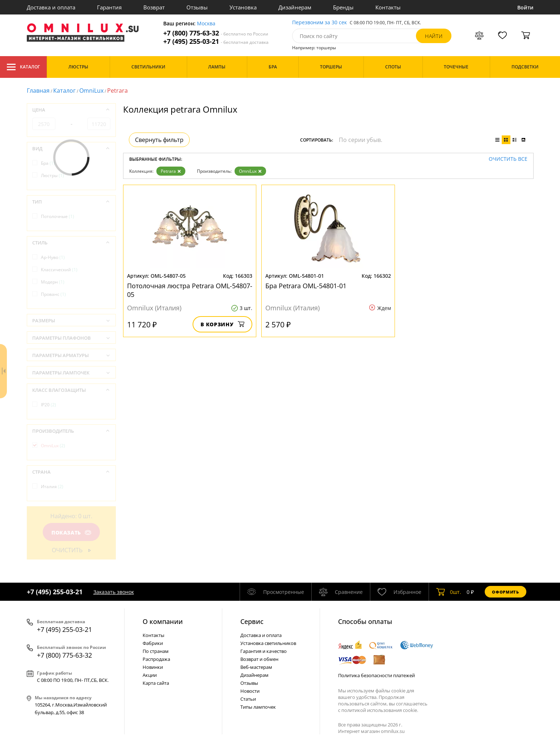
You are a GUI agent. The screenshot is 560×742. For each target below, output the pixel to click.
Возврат (154, 7)
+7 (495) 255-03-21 (216, 41)
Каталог (23, 67)
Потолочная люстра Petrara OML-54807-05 (190, 290)
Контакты (388, 7)
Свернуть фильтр (159, 140)
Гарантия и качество (264, 651)
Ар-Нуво (53, 257)
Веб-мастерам (256, 667)
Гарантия (109, 7)
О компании (163, 621)
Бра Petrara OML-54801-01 (306, 286)
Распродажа (156, 659)
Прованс (53, 294)
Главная (38, 91)
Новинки (153, 667)
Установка (243, 7)
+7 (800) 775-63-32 (216, 33)
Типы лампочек (258, 707)
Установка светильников (268, 643)
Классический (59, 270)
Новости (250, 691)
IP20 (49, 405)
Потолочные (58, 216)
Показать (71, 533)
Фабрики (153, 643)
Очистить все (508, 159)
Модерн (53, 282)
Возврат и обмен (259, 659)
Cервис (252, 621)
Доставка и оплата (51, 7)
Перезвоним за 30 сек (319, 23)
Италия (52, 487)
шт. (449, 592)
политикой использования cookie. (380, 710)
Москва (206, 24)
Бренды (343, 7)
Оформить (505, 592)
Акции (150, 675)
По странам (156, 651)
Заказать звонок (114, 592)
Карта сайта (156, 683)
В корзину (222, 324)
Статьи (248, 699)
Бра (48, 163)
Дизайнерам (295, 7)
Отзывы (197, 7)
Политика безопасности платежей (376, 675)
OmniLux (91, 91)
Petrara (171, 171)
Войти (525, 7)
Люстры (52, 175)
